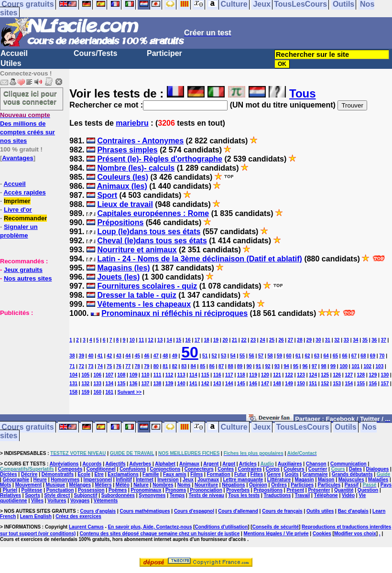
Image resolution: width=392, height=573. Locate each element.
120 (265, 375)
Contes (226, 469)
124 (313, 375)
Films (196, 474)
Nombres (163, 485)
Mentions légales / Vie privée (276, 534)
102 (367, 366)
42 (109, 356)
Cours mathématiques (145, 511)
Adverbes (141, 464)
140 (181, 384)
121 (277, 375)
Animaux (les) (122, 186)
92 (268, 366)
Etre (99, 474)
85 (202, 366)
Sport (107, 195)
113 (181, 375)
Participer (164, 53)
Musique (56, 485)
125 (325, 375)
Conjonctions (165, 469)
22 (244, 340)
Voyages (80, 501)
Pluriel (10, 490)
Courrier (318, 469)
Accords (92, 464)
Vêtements (106, 501)
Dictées (9, 474)
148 (277, 384)
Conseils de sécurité (276, 527)
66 (344, 356)
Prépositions (120, 222)
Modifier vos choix (355, 534)
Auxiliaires (290, 464)
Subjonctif (86, 495)
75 (109, 366)
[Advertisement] (29, 365)
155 (361, 384)
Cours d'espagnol (194, 511)
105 (85, 375)
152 (325, 384)
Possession (91, 490)
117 (229, 375)
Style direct (57, 495)
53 (223, 356)
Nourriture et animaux (137, 250)
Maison (326, 480)
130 (385, 375)
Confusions (133, 469)
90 (249, 366)
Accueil (14, 53)
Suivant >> (130, 392)
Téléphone (326, 495)
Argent (211, 464)
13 (160, 340)
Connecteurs (199, 469)
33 (346, 340)
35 (365, 340)
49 (175, 356)
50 (190, 352)
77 (128, 366)
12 (151, 340)
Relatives (11, 495)
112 (169, 375)
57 (261, 356)
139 (169, 384)
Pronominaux (146, 490)
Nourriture (206, 485)
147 (265, 384)
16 (188, 340)
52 (214, 356)
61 (298, 356)
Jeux (261, 427)
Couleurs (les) (123, 177)
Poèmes (118, 490)
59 (279, 356)
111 (158, 375)
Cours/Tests (95, 53)
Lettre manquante (243, 480)
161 (109, 392)
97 (314, 366)
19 (216, 340)
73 (91, 366)
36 (374, 340)
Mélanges (80, 485)
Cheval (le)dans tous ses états (152, 241)
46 (147, 356)
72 (82, 366)
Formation (219, 474)
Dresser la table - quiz (136, 295)
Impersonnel (98, 480)
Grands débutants (352, 474)
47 (156, 356)
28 (299, 340)
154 (349, 384)
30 (318, 340)
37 (384, 340)
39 (82, 356)
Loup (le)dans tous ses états (149, 232)
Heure (40, 480)
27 (290, 340)
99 (333, 366)
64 (326, 356)
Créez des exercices (78, 516)
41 (100, 356)
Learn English (36, 516)
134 (109, 384)
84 (193, 366)
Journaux (208, 480)
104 (73, 375)
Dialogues (378, 469)
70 (382, 356)
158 (73, 392)
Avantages (17, 158)
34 (355, 340)
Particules (329, 485)
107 (109, 375)
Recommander (25, 218)
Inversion (168, 480)
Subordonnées (118, 495)
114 (193, 375)
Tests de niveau (207, 495)
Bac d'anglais (353, 511)
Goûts (292, 474)
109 (134, 375)
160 (97, 392)
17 (197, 340)
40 (91, 356)
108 (122, 375)
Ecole (84, 474)
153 (337, 384)
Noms (184, 485)
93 (277, 366)
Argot (229, 464)
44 (128, 356)
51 (205, 356)
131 (73, 384)
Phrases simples (127, 150)
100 (343, 366)
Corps (273, 469)
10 (132, 340)
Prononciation (206, 490)
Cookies (322, 534)
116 (217, 375)
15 (179, 340)
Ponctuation (60, 490)
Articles (248, 464)
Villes (37, 501)
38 (72, 356)
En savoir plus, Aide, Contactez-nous (150, 527)
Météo (123, 485)
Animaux (189, 464)
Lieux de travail (125, 204)
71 (72, 366)
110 (146, 375)
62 (307, 356)
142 (205, 384)
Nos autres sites (28, 278)
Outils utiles (320, 511)
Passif (352, 485)
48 (165, 356)
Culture (234, 427)
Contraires (250, 469)
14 (169, 340)
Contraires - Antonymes (140, 141)
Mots (5, 485)
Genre (274, 474)
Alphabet (165, 464)
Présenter (319, 490)
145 (241, 384)
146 (253, 384)
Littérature (279, 480)
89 (240, 366)
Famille (151, 474)
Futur (240, 474)
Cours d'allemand (238, 511)
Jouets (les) (118, 277)
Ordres (279, 485)
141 (193, 384)
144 (229, 384)
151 (313, 384)
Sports (33, 495)
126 (337, 375)
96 (305, 366)
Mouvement (29, 485)
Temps (177, 495)
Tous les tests (244, 495)
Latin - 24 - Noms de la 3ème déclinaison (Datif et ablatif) (200, 259)
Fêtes (257, 474)
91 (258, 366)
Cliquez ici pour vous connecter (30, 97)
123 (301, 375)
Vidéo (348, 495)
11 (141, 340)
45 (137, 356)
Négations (233, 485)
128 (361, 375)
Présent (295, 490)
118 (241, 375)
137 (146, 384)
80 (156, 366)
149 (289, 384)
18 (207, 340)
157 (385, 384)
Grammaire (315, 474)
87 (221, 366)
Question (368, 490)
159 (85, 392)
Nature (141, 485)
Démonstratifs (58, 474)
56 (252, 356)
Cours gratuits (27, 427)
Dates (355, 469)
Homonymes (65, 480)
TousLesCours (303, 427)
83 (184, 366)
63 (317, 356)
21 (234, 340)
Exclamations (123, 474)
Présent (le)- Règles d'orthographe (160, 159)
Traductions (278, 495)
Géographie (16, 480)
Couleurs (294, 469)
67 (354, 356)
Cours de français (282, 511)
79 (147, 366)
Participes (302, 485)
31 (328, 340)
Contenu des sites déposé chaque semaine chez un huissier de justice (160, 534)
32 (337, 340)
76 (119, 366)
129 (373, 375)
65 (335, 356)
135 (122, 384)
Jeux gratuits (23, 270)
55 (242, 356)
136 (134, 384)
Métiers (103, 485)
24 (262, 340)
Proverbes (238, 490)
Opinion (258, 485)
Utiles (11, 63)
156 (373, 384)
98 (323, 366)
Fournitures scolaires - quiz (147, 286)
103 (380, 366)
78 (137, 366)
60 (289, 356)
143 (217, 384)
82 (175, 366)
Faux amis (175, 474)
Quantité (344, 490)
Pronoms (176, 490)
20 (225, 340)
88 (231, 366)
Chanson (316, 464)
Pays (386, 485)
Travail (303, 495)
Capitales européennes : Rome (153, 213)
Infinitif (124, 480)
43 (119, 356)
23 (253, 340)
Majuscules (351, 480)
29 (309, 340)
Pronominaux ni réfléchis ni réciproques (174, 313)
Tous (303, 93)
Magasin (305, 480)
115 (205, 375)
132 (85, 384)
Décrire (29, 474)
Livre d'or (18, 210)
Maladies (378, 480)
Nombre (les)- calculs (136, 168)
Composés (70, 469)
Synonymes (152, 495)
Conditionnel (101, 469)
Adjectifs (115, 464)
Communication (348, 464)
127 (349, 375)
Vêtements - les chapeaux (144, 304)
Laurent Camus (86, 527)
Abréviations (64, 464)
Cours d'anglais (98, 511)
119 (253, 375)
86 (212, 366)
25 (272, 340)
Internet (145, 480)
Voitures (57, 501)
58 (270, 356)
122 (289, 375)
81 (165, 366)
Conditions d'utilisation (222, 527)
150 (301, 384)
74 (100, 366)
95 (296, 366)
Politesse (32, 490)
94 (286, 366)
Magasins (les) (123, 268)
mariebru (132, 123)
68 (363, 356)
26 (281, 340)
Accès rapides (24, 192)
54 (233, 356)
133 (97, 384)
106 (97, 375)
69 (373, 356)
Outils (345, 427)
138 (158, 384)
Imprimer (17, 201)
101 (355, 366)
